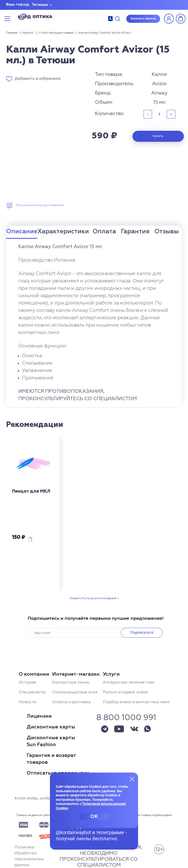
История (27, 683)
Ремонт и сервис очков (125, 692)
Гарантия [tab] (135, 232)
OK (94, 816)
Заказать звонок (143, 19)
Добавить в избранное (38, 79)
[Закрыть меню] (132, 779)
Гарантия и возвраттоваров (51, 759)
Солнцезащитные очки (75, 692)
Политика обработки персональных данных (29, 856)
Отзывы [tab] (166, 232)
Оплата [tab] (104, 232)
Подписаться (142, 632)
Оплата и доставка (71, 702)
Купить (158, 136)
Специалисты (32, 692)
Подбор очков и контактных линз (136, 702)
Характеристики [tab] (63, 232)
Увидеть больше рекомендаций (93, 598)
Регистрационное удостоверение (40, 205)
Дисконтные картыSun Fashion (51, 741)
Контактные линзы (71, 683)
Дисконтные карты (51, 727)
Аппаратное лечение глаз (129, 683)
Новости (27, 702)
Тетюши (40, 5)
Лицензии (39, 716)
